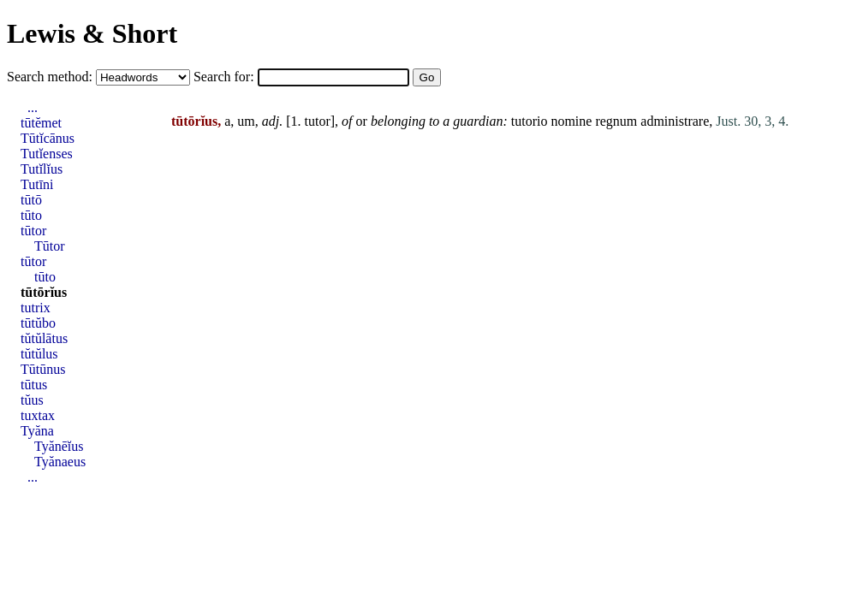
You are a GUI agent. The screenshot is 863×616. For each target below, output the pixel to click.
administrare (675, 121)
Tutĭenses (47, 154)
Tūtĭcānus (48, 138)
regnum (616, 121)
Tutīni (37, 184)
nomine (571, 121)
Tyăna (37, 431)
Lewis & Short (92, 33)
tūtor (33, 231)
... (33, 107)
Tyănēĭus (59, 446)
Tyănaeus (60, 462)
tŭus (32, 400)
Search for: (226, 77)
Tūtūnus (43, 369)
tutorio (530, 121)
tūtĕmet (41, 123)
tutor (318, 121)
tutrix (36, 308)
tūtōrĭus (44, 292)
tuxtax (38, 415)
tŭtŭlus (39, 354)
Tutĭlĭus (42, 169)
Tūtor (50, 246)
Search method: (51, 77)
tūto (31, 215)
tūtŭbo (38, 323)
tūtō (31, 200)
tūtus (34, 385)
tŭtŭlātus (44, 338)
